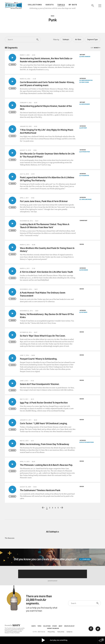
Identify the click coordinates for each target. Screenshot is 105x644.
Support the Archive (53, 628)
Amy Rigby (84, 128)
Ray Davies (84, 312)
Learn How (86, 559)
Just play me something (54, 640)
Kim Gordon (84, 270)
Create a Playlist (69, 626)
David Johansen (86, 56)
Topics (61, 5)
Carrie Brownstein (87, 80)
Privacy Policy (51, 632)
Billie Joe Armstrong (87, 442)
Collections (35, 5)
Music (53, 16)
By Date (73, 5)
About (60, 626)
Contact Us (69, 632)
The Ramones (10, 538)
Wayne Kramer (85, 104)
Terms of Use (61, 632)
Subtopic (66, 39)
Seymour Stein (85, 152)
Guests (50, 5)
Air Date (78, 39)
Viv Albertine (85, 175)
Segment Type (92, 39)
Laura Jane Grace (86, 199)
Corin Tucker (85, 82)
